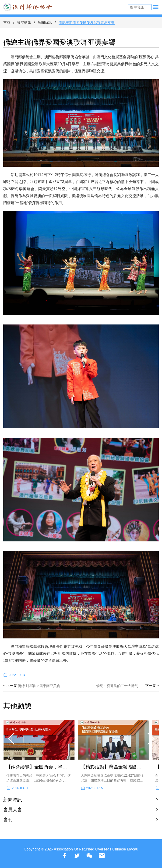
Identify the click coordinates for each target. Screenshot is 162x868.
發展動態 (24, 22)
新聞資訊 (45, 22)
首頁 (7, 22)
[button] (12, 739)
